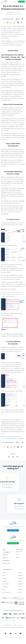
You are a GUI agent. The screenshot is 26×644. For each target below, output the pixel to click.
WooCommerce (7, 592)
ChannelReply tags (6, 185)
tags (2, 364)
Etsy (4, 590)
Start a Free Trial (13, 530)
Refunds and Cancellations (18, 627)
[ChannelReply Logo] (5, 1)
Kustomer (20, 590)
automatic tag (11, 368)
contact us (4, 439)
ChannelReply (11, 34)
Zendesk (20, 573)
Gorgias (20, 581)
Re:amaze (20, 584)
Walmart (5, 581)
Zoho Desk (21, 587)
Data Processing (6, 627)
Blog (18, 557)
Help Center (19, 552)
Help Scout (21, 578)
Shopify (5, 578)
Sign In (15, 2)
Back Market (6, 584)
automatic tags (14, 284)
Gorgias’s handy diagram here (8, 296)
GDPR (15, 625)
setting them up (5, 212)
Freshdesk (20, 576)
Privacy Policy (8, 625)
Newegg (5, 587)
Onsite (20, 592)
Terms (20, 625)
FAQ (17, 554)
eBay (4, 576)
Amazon (5, 573)
